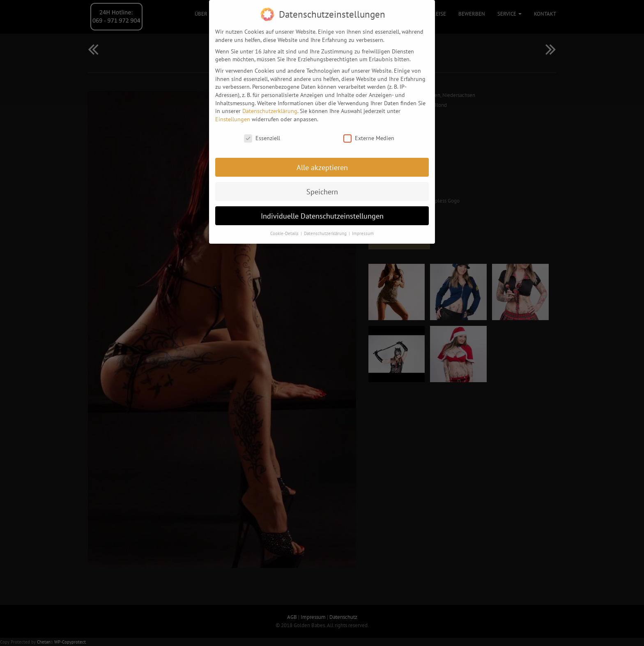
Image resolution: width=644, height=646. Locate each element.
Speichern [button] (322, 187)
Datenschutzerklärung (270, 106)
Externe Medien (369, 133)
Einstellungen (233, 114)
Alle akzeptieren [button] (322, 163)
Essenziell (262, 133)
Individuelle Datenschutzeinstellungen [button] (322, 211)
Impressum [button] (363, 228)
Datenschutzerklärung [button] (326, 228)
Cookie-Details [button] (285, 228)
